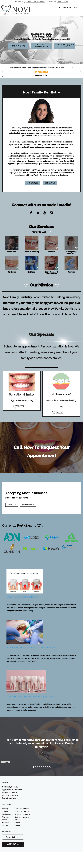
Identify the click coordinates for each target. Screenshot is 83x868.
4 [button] (40, 767)
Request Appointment (41, 46)
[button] (80, 8)
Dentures (12, 272)
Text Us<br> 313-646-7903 (65, 46)
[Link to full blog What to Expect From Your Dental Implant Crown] (41, 685)
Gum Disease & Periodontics (51, 273)
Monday (18, 809)
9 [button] (50, 767)
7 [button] (46, 767)
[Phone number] (13, 837)
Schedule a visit (62, 2)
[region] (41, 744)
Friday (18, 820)
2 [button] (35, 767)
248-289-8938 (33, 183)
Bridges (32, 272)
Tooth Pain (12, 252)
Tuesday (18, 811)
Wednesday (18, 814)
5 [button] (42, 767)
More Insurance (28, 505)
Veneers (51, 252)
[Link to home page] (34, 10)
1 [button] (33, 767)
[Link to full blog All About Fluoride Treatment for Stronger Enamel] (41, 635)
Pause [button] (2, 76)
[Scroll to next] (80, 72)
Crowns (71, 272)
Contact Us (50, 183)
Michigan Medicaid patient (35, 2)
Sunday (18, 825)
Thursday (18, 817)
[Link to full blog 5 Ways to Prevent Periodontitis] (41, 585)
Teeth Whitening (32, 252)
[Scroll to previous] (3, 72)
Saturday (18, 823)
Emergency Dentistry (71, 253)
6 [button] (44, 767)
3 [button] (37, 767)
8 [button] (48, 767)
